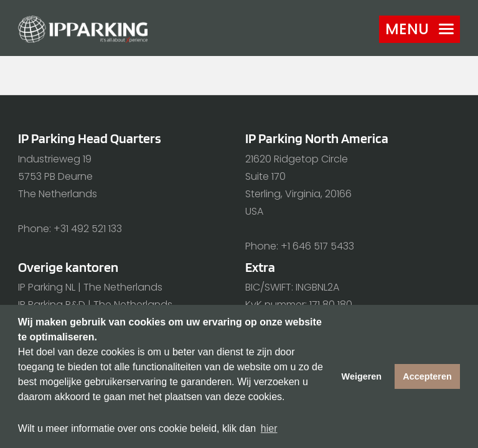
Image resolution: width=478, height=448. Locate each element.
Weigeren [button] (362, 376)
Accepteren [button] (427, 376)
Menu (419, 29)
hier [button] (269, 428)
